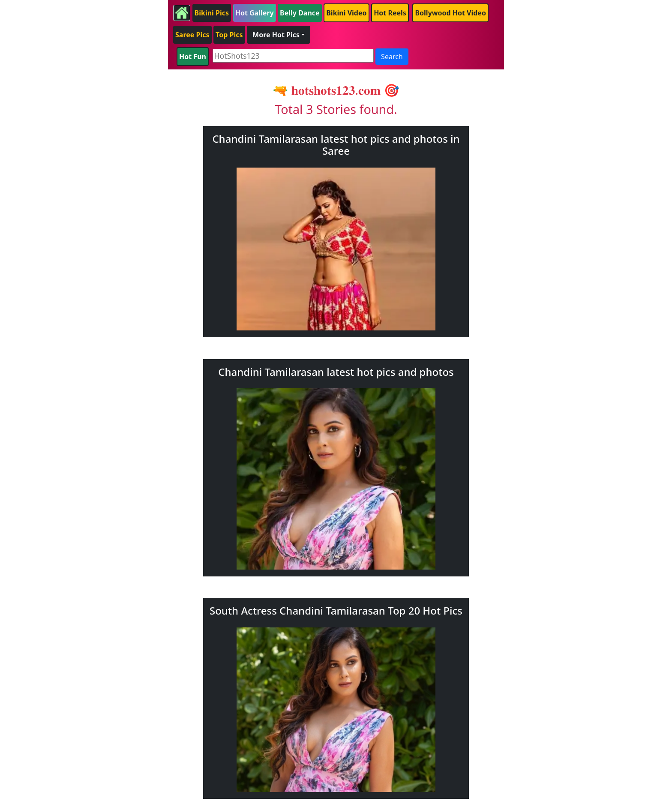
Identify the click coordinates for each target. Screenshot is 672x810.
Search (392, 57)
